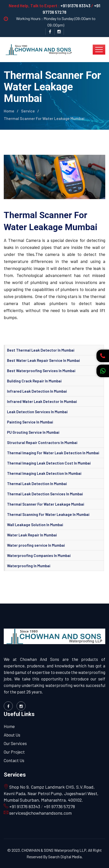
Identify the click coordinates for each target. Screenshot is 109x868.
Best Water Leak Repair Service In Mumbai (43, 360)
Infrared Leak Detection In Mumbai (37, 391)
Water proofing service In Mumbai (36, 545)
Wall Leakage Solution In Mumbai (35, 525)
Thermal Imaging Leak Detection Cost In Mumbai (49, 463)
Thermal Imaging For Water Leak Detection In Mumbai (53, 453)
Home (9, 111)
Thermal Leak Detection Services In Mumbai (45, 494)
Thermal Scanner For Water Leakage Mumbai (46, 504)
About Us (12, 735)
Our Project (14, 752)
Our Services (15, 743)
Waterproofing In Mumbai (29, 566)
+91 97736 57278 (59, 806)
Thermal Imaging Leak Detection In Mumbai (44, 473)
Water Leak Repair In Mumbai (32, 535)
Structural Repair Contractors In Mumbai (42, 443)
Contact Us (14, 760)
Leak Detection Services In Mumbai (37, 412)
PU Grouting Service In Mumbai (33, 432)
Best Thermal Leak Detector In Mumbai (41, 350)
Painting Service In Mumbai (30, 422)
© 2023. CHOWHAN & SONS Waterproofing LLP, (47, 850)
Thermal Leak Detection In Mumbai (37, 484)
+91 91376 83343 (75, 6)
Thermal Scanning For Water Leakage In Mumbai (48, 514)
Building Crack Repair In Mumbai (34, 381)
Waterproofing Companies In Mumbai (39, 555)
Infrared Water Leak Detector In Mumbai (42, 401)
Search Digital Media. (65, 857)
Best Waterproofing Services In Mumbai (41, 371)
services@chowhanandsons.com (40, 813)
